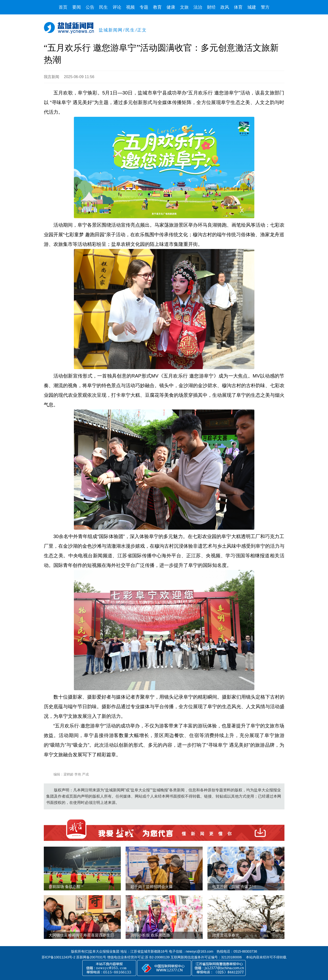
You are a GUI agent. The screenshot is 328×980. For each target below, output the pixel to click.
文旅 (184, 7)
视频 (130, 7)
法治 (198, 7)
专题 (144, 7)
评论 (117, 7)
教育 (157, 7)
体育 (238, 7)
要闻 (77, 7)
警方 (265, 7)
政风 (225, 7)
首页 (63, 7)
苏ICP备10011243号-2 (58, 957)
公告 (90, 7)
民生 (103, 7)
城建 (252, 7)
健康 (171, 7)
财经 (211, 7)
